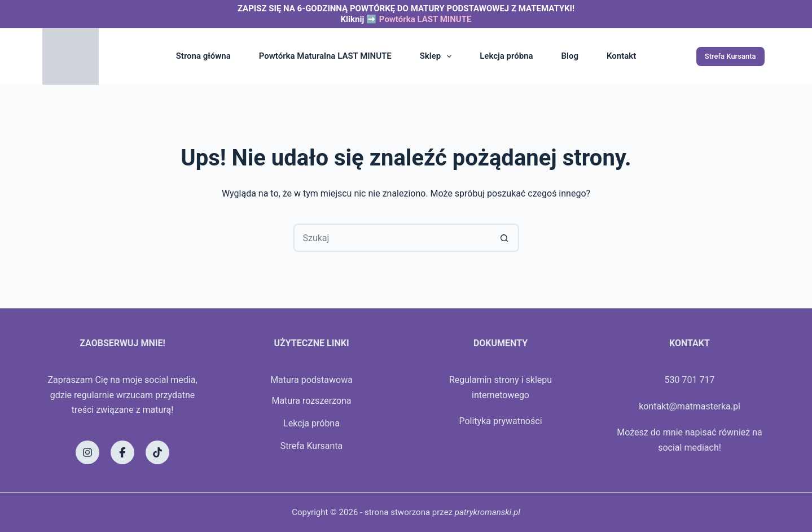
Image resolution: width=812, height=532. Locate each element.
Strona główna (203, 56)
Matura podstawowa (311, 380)
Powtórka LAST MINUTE (425, 19)
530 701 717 (690, 380)
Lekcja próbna (506, 56)
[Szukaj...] (392, 238)
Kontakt (621, 56)
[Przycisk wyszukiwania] (505, 238)
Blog (570, 56)
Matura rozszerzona (311, 401)
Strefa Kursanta (730, 56)
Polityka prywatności (500, 421)
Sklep (438, 56)
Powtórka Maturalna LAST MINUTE (325, 56)
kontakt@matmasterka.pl (690, 406)
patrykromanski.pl (488, 512)
